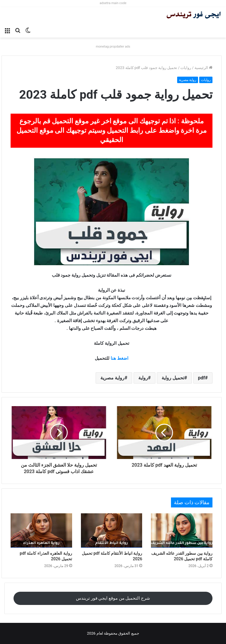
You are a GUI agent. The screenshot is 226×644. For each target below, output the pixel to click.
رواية (143, 378)
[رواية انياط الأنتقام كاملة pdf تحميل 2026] (112, 531)
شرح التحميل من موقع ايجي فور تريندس (113, 598)
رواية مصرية (188, 80)
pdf (202, 378)
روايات (186, 68)
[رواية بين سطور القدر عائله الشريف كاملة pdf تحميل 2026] (182, 531)
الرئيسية (203, 68)
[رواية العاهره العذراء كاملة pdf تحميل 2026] (41, 531)
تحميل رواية (173, 378)
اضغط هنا (119, 358)
